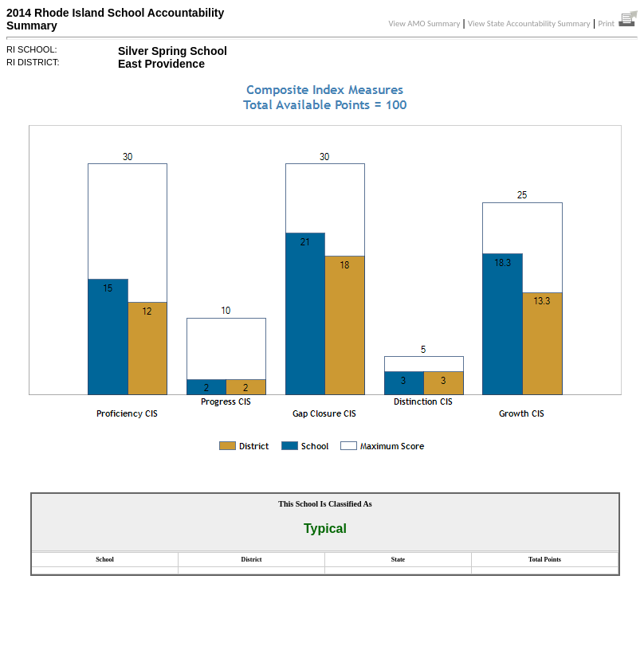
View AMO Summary (425, 23)
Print (618, 23)
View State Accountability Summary (529, 23)
